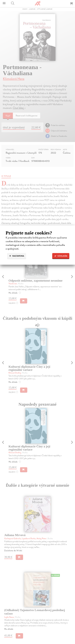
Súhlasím (61, 256)
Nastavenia (17, 256)
